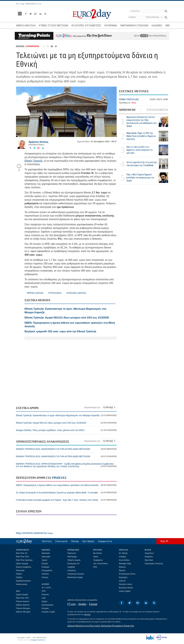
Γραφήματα (98, 560)
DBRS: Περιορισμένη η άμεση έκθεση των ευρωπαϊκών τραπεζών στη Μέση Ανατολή (66, 485)
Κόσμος (45, 564)
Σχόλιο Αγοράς (22, 564)
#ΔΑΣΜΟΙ (157, 25)
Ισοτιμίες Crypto (48, 612)
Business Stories (126, 588)
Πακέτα (19, 574)
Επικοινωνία (61, 541)
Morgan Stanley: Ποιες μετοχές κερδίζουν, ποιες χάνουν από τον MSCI (66, 430)
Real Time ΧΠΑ (22, 557)
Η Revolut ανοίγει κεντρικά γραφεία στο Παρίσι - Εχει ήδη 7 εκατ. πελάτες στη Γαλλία (66, 500)
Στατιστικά (20, 570)
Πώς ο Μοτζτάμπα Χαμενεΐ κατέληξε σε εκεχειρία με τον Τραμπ (140, 178)
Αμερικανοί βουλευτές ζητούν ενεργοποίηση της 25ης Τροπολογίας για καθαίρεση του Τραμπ (141, 122)
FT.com (72, 604)
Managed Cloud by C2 (38, 640)
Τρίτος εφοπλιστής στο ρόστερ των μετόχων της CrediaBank (142, 164)
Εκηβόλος (149, 557)
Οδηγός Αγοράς (74, 560)
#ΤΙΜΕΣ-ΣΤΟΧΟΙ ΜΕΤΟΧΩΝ (53, 25)
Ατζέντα (122, 581)
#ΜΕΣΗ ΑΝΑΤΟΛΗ (26, 25)
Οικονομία (46, 557)
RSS (95, 567)
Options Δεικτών (23, 605)
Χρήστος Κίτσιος (39, 142)
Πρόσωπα (72, 553)
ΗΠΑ (44, 591)
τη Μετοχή (109, 407)
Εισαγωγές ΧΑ (74, 564)
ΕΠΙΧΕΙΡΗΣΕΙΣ (33, 46)
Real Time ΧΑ (22, 553)
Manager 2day (125, 564)
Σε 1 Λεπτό (46, 588)
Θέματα (122, 570)
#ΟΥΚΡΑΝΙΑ (111, 25)
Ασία (44, 598)
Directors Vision (126, 584)
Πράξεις (19, 577)
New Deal (149, 560)
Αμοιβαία (71, 567)
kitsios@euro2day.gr (36, 145)
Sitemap (75, 541)
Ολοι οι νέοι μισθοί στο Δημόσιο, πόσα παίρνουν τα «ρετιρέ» (139, 150)
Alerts (134, 103)
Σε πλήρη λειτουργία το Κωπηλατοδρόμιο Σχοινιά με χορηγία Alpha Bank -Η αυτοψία (66, 493)
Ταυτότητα (47, 541)
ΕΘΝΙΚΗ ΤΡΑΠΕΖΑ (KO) (129, 99)
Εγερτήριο (123, 577)
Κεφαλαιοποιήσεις (23, 581)
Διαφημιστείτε (105, 541)
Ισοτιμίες (45, 608)
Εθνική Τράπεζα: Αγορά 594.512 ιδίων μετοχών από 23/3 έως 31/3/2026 (66, 423)
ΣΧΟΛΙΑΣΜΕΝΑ (157, 110)
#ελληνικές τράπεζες (76, 293)
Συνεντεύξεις (124, 560)
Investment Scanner (76, 574)
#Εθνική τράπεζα (35, 293)
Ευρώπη (45, 595)
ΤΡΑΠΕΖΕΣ (59, 478)
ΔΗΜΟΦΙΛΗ (127, 110)
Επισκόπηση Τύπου (127, 574)
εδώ (144, 36)
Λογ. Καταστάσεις (101, 564)
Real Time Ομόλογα (24, 560)
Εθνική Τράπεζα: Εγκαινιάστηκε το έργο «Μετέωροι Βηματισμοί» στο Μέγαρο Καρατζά (66, 415)
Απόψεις (123, 557)
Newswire (46, 553)
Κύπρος (45, 577)
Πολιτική (45, 574)
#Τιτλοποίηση (55, 293)
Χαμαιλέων (149, 553)
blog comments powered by (35, 533)
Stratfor (82, 604)
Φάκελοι (122, 567)
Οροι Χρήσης (88, 541)
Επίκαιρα (46, 567)
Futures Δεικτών (23, 601)
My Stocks (98, 553)
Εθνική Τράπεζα (33, 161)
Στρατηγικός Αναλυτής (154, 564)
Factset (93, 604)
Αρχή (163, 541)
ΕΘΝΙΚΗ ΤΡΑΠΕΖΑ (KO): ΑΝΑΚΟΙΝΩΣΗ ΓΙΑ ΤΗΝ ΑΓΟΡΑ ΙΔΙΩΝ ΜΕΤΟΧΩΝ (66, 449)
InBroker (87, 614)
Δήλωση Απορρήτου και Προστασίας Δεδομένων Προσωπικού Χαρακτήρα (101, 626)
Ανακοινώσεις (22, 584)
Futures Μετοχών (23, 608)
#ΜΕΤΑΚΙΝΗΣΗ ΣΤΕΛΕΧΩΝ (134, 25)
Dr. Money (123, 553)
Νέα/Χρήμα (72, 557)
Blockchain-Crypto (75, 577)
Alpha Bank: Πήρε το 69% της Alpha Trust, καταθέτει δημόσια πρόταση (141, 136)
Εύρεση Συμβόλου (24, 567)
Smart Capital (125, 591)
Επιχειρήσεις (47, 570)
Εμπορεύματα (48, 605)
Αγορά (44, 560)
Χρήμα (45, 601)
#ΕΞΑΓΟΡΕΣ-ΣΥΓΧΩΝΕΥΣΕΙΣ (86, 25)
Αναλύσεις (72, 570)
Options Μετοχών (23, 612)
